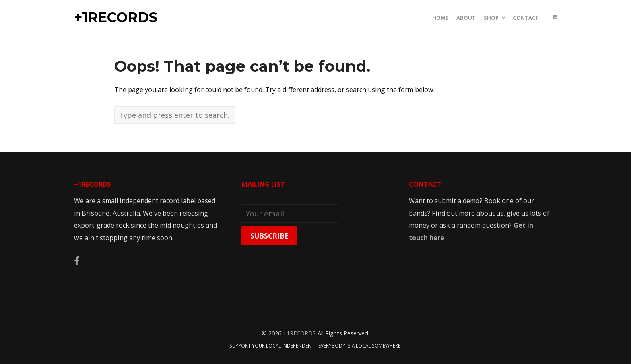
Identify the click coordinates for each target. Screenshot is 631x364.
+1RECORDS (116, 18)
